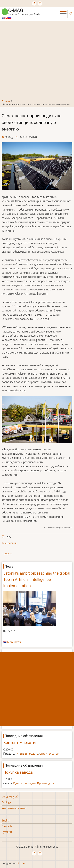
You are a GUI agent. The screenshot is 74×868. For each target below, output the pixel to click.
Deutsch (7, 826)
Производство (46, 783)
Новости (7, 553)
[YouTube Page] (40, 3)
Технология (9, 543)
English (6, 820)
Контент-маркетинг (21, 743)
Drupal (21, 863)
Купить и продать (27, 754)
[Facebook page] (34, 3)
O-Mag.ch (7, 802)
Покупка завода (18, 772)
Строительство (49, 754)
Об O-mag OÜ (10, 797)
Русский (7, 832)
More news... (15, 642)
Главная (6, 101)
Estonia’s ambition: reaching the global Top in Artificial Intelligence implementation (37, 580)
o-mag (16, 10)
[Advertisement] (37, 61)
